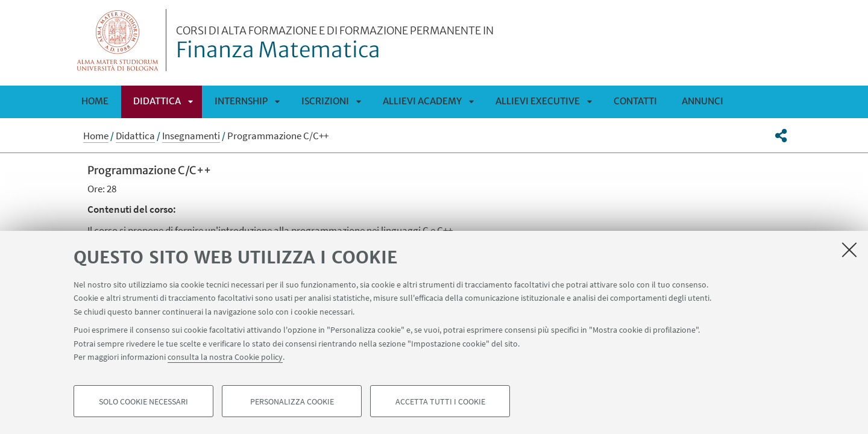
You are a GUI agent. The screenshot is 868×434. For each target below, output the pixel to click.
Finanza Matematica (335, 44)
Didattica (157, 101)
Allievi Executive (538, 101)
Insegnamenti (191, 136)
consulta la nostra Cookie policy (225, 357)
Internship (241, 101)
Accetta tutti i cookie (440, 401)
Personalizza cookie (292, 401)
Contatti (635, 101)
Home (95, 101)
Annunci (703, 101)
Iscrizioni (325, 101)
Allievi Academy (422, 101)
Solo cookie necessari (143, 401)
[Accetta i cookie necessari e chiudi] (849, 250)
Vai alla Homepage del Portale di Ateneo (118, 40)
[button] (781, 136)
